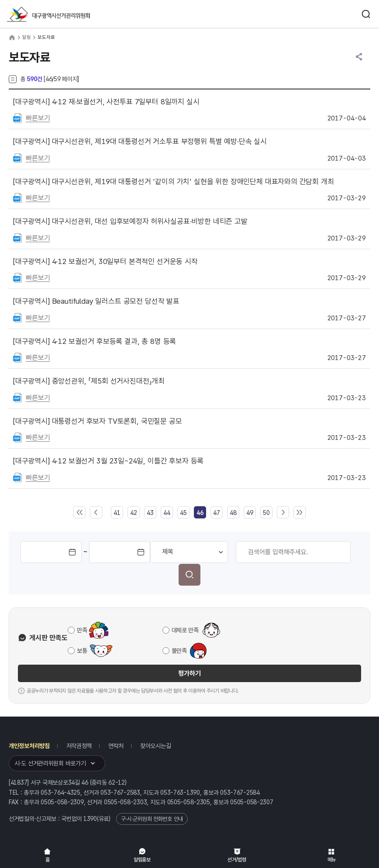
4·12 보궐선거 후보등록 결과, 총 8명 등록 (95, 341)
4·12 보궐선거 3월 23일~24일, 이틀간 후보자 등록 (108, 461)
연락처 (116, 746)
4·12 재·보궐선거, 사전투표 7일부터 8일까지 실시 (106, 102)
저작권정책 (79, 746)
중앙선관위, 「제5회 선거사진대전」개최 (89, 381)
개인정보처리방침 (29, 746)
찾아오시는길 (155, 746)
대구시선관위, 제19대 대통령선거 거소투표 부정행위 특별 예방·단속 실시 (140, 141)
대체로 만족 (185, 630)
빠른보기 (38, 118)
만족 (82, 630)
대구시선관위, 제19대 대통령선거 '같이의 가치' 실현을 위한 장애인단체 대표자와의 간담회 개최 (174, 182)
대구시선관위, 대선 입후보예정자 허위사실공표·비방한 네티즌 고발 (130, 221)
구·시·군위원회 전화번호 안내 (152, 819)
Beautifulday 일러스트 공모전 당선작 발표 (96, 301)
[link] (200, 513)
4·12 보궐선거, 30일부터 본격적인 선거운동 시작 (105, 261)
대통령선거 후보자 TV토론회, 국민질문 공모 (98, 421)
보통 (82, 651)
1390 (90, 819)
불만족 (179, 651)
